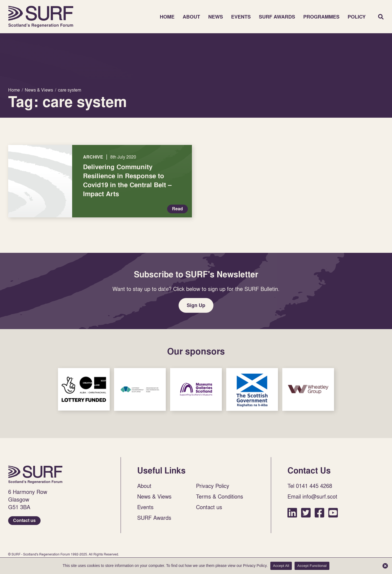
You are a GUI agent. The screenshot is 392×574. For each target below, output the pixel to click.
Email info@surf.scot (312, 496)
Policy (357, 17)
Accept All (281, 566)
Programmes (321, 17)
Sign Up (196, 305)
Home (41, 17)
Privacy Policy (213, 486)
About (191, 17)
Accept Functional (312, 566)
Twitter (306, 513)
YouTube (333, 513)
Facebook (319, 513)
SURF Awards (277, 17)
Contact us (24, 520)
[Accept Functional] (385, 566)
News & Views (154, 496)
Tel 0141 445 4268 (310, 486)
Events (241, 17)
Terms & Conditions (220, 496)
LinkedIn (292, 513)
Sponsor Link (84, 389)
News (216, 17)
